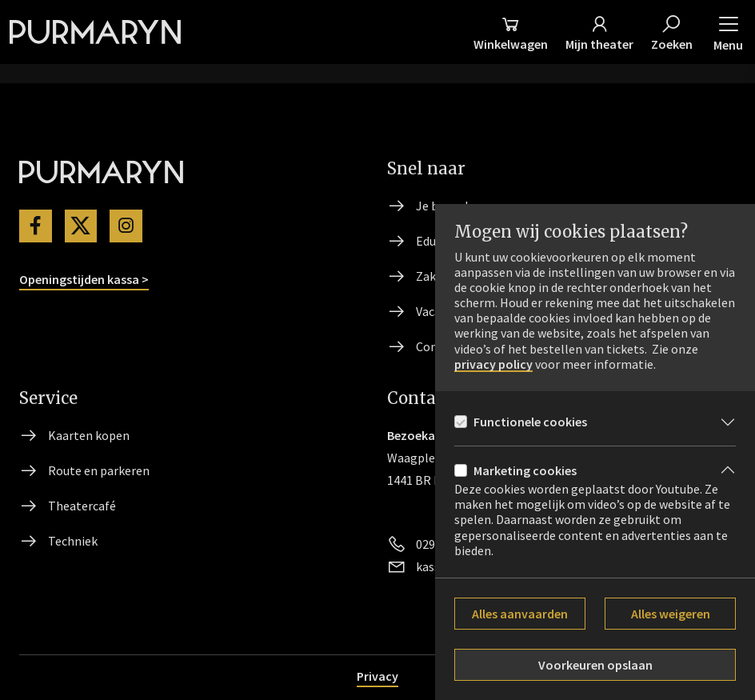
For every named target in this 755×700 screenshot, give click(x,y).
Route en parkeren (99, 470)
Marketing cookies (525, 470)
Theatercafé (82, 506)
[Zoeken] (672, 32)
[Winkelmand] (511, 32)
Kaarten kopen (89, 435)
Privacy (377, 676)
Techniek (73, 541)
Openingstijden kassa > (84, 279)
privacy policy (493, 364)
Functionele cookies (530, 422)
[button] (728, 32)
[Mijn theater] (599, 32)
